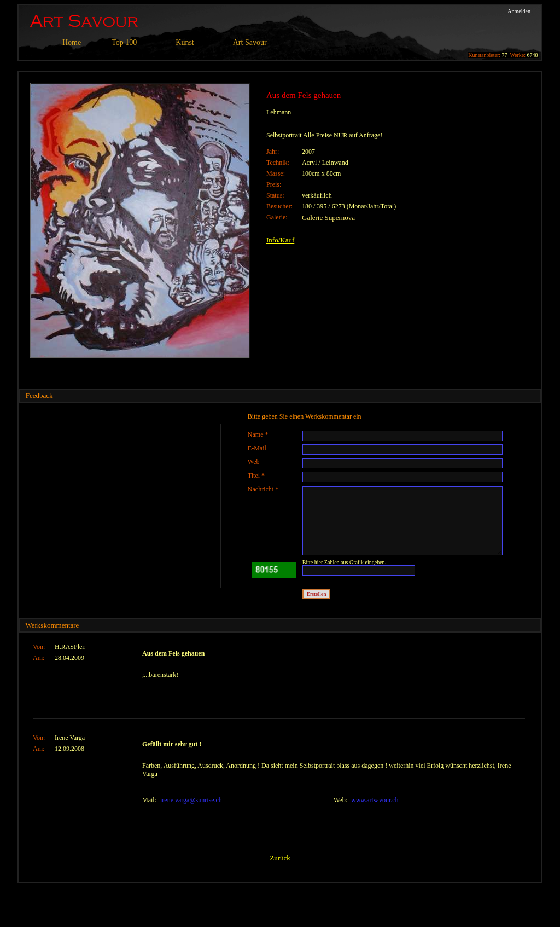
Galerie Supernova (328, 218)
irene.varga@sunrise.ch (191, 800)
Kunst (185, 42)
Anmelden (519, 11)
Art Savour (250, 42)
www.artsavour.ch (375, 800)
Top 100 (124, 42)
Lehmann (279, 112)
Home (72, 42)
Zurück (280, 858)
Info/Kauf (280, 240)
